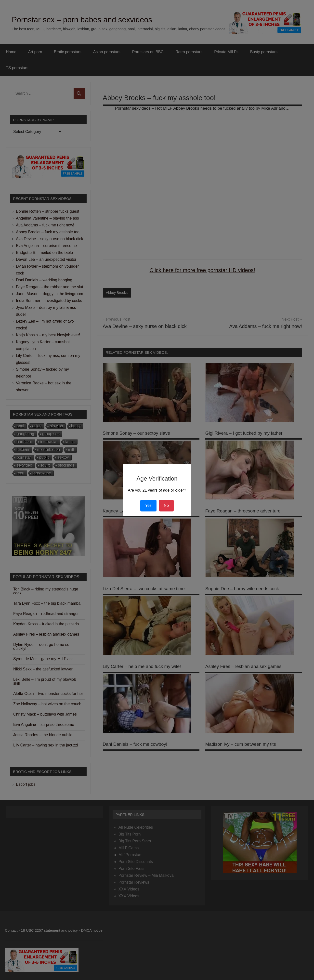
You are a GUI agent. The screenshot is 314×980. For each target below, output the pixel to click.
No (166, 505)
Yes (148, 505)
